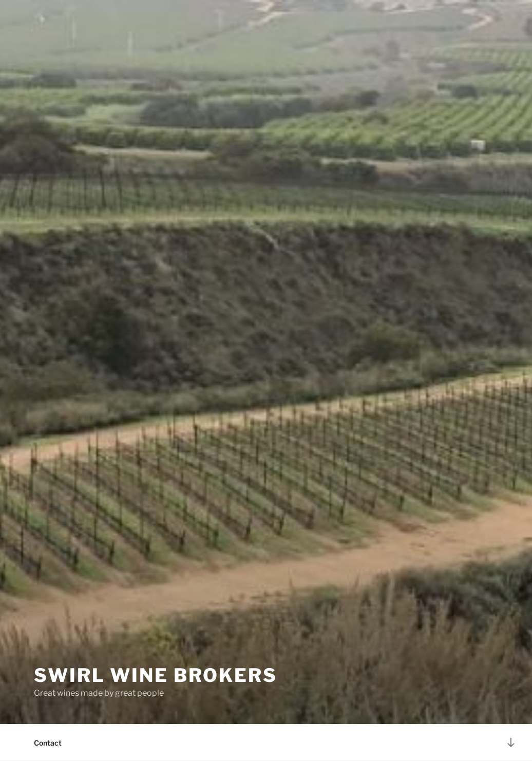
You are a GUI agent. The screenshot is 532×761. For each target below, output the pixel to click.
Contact (48, 743)
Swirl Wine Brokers (156, 675)
